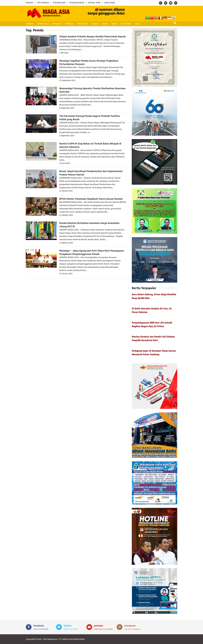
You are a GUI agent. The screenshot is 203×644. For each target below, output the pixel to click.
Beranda (30, 24)
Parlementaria (42, 24)
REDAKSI (30, 3)
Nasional (93, 24)
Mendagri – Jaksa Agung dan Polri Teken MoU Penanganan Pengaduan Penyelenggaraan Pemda (92, 252)
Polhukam (68, 24)
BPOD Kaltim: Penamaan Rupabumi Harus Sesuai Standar (91, 199)
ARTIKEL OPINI (94, 3)
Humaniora (56, 24)
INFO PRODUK (43, 3)
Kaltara (112, 24)
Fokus (134, 24)
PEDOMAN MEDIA (77, 3)
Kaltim (103, 24)
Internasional (81, 24)
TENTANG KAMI (59, 3)
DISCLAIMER (110, 3)
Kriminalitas (123, 24)
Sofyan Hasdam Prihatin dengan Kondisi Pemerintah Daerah (93, 36)
